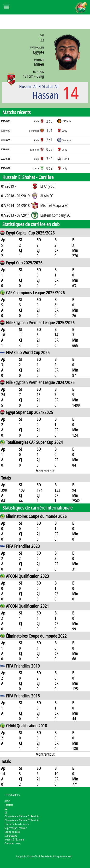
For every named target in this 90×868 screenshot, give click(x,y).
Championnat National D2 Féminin (22, 820)
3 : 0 (49, 159)
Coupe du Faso (12, 832)
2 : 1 (49, 140)
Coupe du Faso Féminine (17, 824)
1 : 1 (49, 131)
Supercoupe (11, 836)
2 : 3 (49, 121)
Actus (7, 801)
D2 (6, 809)
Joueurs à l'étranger (15, 839)
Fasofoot (9, 805)
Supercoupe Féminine (16, 828)
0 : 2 (49, 168)
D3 (6, 812)
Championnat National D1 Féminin (22, 816)
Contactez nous (12, 843)
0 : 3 (49, 149)
